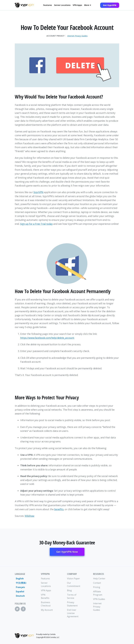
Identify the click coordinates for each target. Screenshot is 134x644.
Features (48, 5)
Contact (97, 583)
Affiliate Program (98, 593)
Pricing (97, 587)
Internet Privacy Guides (77, 36)
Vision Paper (73, 579)
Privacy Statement (72, 604)
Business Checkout (46, 604)
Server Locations (62, 5)
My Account (47, 610)
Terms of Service (72, 596)
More (87, 5)
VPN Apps (77, 5)
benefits (59, 509)
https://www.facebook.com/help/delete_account (47, 338)
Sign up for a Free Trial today (36, 224)
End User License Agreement (73, 613)
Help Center (99, 579)
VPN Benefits (45, 596)
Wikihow (29, 516)
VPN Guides (99, 599)
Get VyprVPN (110, 5)
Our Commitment (74, 584)
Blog (69, 590)
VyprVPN (38, 192)
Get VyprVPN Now (67, 552)
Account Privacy (55, 36)
